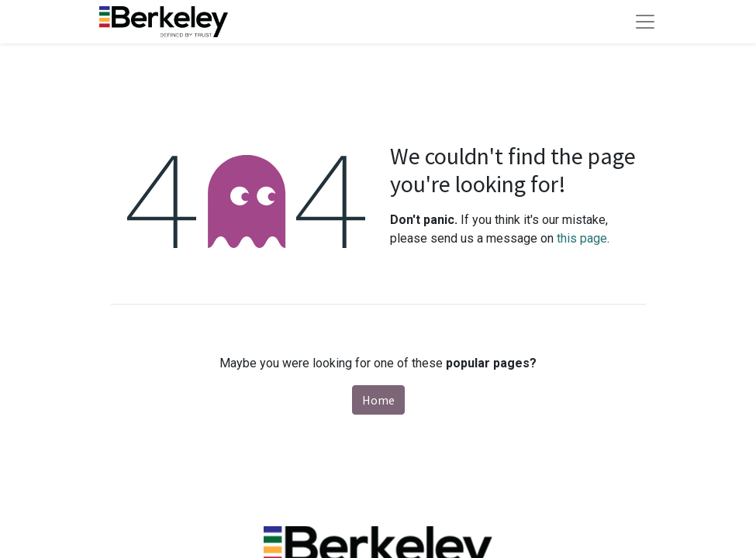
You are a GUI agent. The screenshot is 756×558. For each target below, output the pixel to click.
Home (378, 400)
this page (582, 238)
